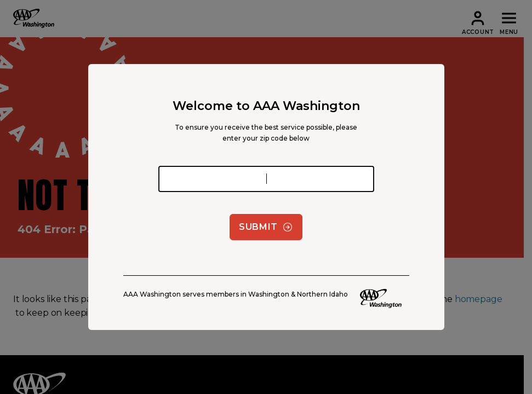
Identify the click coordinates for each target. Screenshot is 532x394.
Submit (266, 227)
